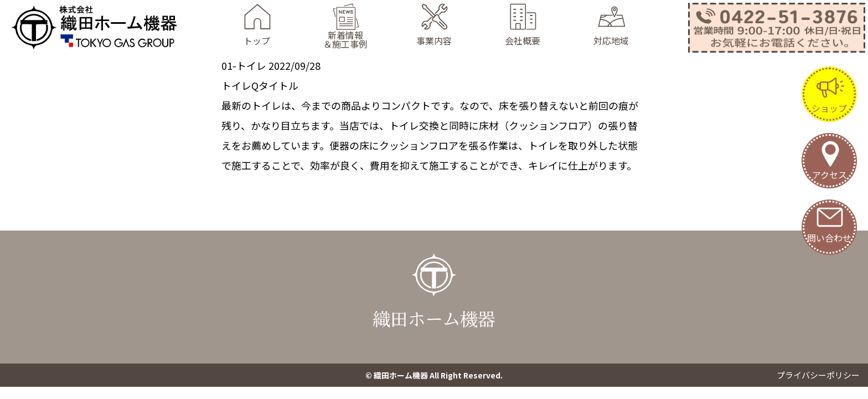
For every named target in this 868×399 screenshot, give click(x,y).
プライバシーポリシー (818, 375)
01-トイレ (244, 65)
